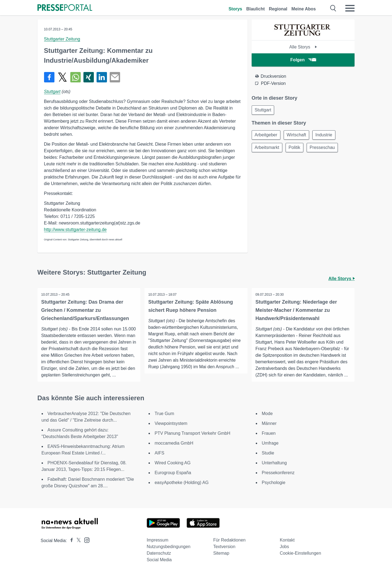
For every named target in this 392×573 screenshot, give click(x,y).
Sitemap (221, 553)
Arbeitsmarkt (268, 149)
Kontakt (287, 540)
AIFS (159, 453)
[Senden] (115, 77)
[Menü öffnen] (350, 8)
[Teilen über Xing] (89, 77)
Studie (268, 453)
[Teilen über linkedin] (102, 77)
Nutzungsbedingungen (169, 547)
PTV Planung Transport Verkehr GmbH (192, 433)
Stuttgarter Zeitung (62, 39)
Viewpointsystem (171, 423)
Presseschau (325, 149)
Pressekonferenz (278, 473)
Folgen (303, 60)
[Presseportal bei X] (77, 541)
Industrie (326, 136)
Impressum (157, 540)
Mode (267, 414)
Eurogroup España (173, 473)
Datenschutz (159, 553)
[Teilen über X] (62, 77)
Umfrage (270, 443)
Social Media (159, 560)
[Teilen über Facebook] (49, 77)
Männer (269, 423)
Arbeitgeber (267, 136)
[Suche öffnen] (333, 8)
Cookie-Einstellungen (300, 553)
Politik (296, 149)
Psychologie (274, 483)
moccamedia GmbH (174, 443)
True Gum (164, 414)
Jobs (284, 547)
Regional (278, 9)
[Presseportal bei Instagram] (85, 540)
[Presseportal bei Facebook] (70, 541)
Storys (235, 9)
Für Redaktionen (229, 540)
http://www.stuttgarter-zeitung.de (75, 230)
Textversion (224, 547)
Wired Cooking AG (173, 463)
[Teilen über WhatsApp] (76, 77)
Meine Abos (304, 9)
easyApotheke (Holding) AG (182, 483)
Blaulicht (255, 9)
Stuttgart (52, 92)
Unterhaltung (274, 463)
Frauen (269, 433)
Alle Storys (303, 47)
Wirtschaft (298, 136)
